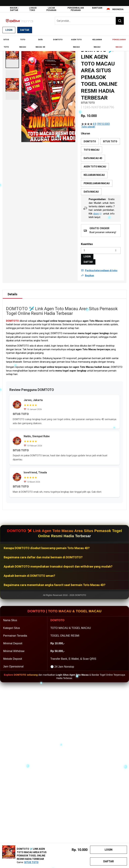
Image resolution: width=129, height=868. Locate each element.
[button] (12, 53)
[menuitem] (6, 43)
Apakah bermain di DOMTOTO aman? (29, 575)
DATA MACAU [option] (91, 191)
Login (9, 30)
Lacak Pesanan (51, 9)
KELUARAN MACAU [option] (94, 174)
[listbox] (101, 166)
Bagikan (90, 275)
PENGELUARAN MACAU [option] (97, 183)
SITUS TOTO (31, 862)
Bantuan (97, 8)
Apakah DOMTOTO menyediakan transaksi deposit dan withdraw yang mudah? (58, 566)
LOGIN (87, 256)
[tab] (13, 294)
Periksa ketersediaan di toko (101, 270)
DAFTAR (88, 261)
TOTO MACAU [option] (92, 149)
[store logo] (19, 21)
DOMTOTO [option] (90, 141)
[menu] (64, 43)
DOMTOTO (12, 320)
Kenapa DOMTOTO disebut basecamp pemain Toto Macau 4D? (47, 548)
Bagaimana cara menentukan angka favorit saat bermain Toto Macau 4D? (55, 584)
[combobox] (89, 21)
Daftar (25, 30)
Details (13, 294)
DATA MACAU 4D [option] (93, 158)
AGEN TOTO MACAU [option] (95, 166)
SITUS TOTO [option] (110, 141)
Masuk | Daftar (14, 9)
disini (97, 213)
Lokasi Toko (33, 9)
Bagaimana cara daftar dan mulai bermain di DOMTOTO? (43, 557)
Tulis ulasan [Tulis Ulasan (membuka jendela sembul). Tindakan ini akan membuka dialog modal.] (88, 126)
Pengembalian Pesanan (76, 9)
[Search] (120, 21)
